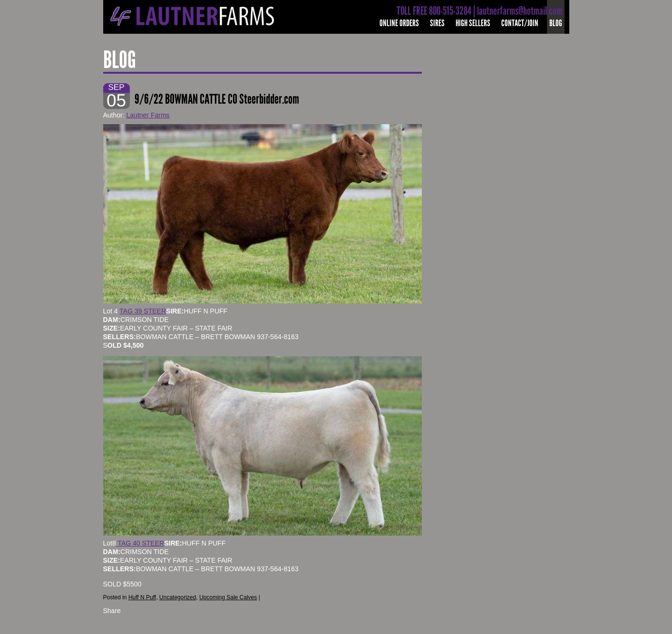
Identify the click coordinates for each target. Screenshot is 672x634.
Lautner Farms (148, 115)
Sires (437, 23)
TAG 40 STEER (140, 543)
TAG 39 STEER (143, 311)
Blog (556, 23)
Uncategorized (178, 597)
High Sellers (473, 23)
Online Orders (399, 23)
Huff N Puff (142, 597)
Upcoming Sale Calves (228, 597)
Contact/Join (520, 23)
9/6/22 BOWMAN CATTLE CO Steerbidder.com (217, 99)
